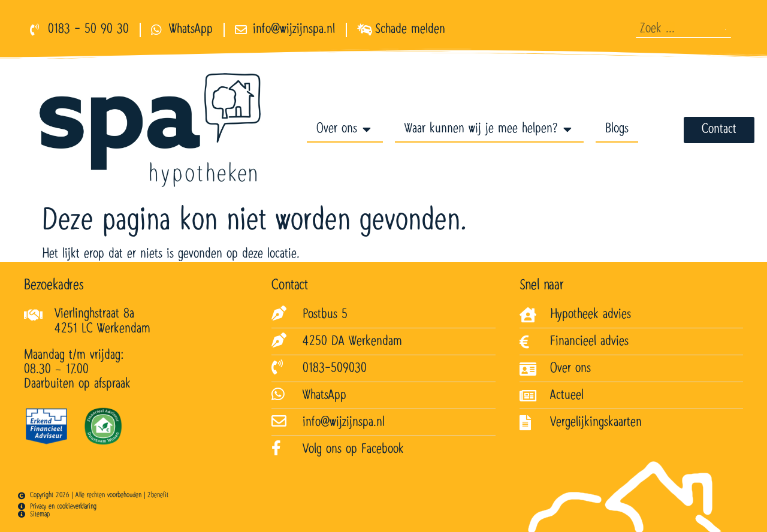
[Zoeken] (725, 29)
